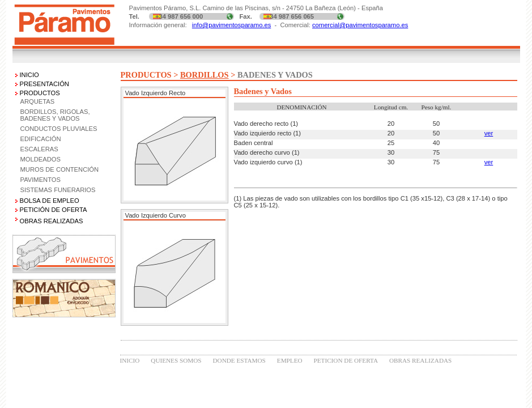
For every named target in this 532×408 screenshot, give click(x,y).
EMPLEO (290, 360)
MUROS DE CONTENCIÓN (60, 169)
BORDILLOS (205, 75)
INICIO (29, 75)
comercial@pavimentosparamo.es (360, 25)
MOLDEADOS (41, 159)
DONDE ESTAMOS (239, 360)
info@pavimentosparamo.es (231, 25)
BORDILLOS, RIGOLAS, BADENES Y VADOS (55, 115)
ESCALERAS (39, 149)
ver (489, 133)
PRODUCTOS (40, 93)
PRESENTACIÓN (44, 84)
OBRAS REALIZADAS (420, 360)
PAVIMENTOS (41, 180)
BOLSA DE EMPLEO (50, 201)
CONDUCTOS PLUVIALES (59, 129)
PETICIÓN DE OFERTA (54, 210)
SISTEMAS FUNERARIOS (58, 190)
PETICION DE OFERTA (346, 360)
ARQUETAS (38, 101)
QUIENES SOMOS (176, 360)
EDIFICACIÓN (41, 139)
